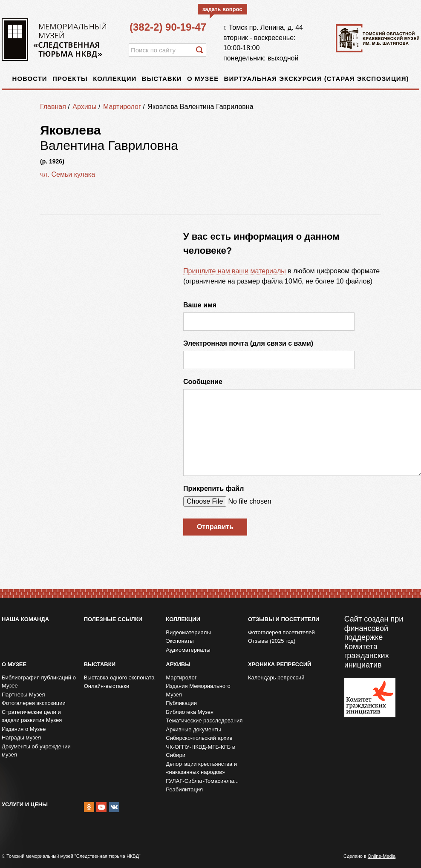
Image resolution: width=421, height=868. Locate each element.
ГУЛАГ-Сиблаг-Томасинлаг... (202, 781)
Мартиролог (122, 107)
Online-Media (382, 856)
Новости (30, 79)
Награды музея (21, 738)
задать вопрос (222, 9)
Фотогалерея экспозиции (34, 703)
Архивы (84, 107)
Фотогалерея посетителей (281, 632)
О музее (203, 79)
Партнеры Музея (23, 695)
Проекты (70, 79)
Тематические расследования (204, 720)
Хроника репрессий (280, 664)
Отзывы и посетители (284, 619)
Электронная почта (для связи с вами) (248, 343)
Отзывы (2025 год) (272, 641)
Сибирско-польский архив (199, 738)
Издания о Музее (24, 729)
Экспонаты (180, 641)
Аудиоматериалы (188, 650)
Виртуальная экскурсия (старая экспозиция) (317, 79)
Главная (53, 107)
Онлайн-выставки (107, 686)
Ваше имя (200, 305)
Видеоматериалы (188, 632)
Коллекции (115, 79)
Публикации (181, 703)
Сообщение (203, 382)
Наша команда (25, 619)
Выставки (162, 79)
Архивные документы (193, 729)
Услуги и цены (25, 804)
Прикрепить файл (213, 488)
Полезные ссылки (113, 619)
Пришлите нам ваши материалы (235, 271)
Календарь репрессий (276, 677)
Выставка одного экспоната (119, 677)
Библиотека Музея (190, 712)
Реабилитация (184, 789)
